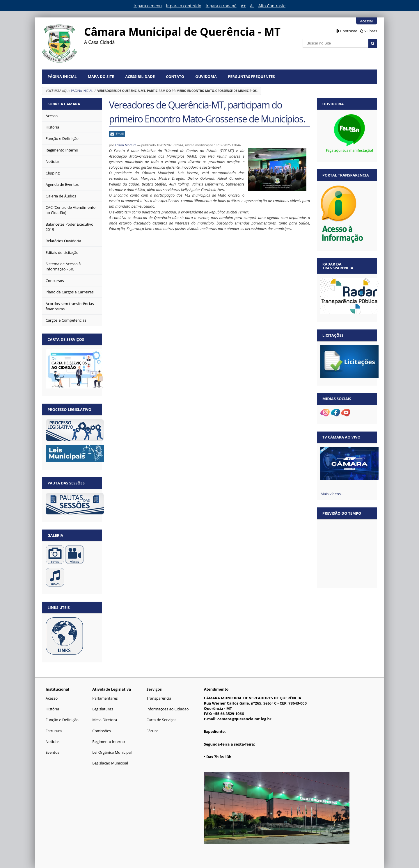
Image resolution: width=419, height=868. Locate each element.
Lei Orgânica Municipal (112, 752)
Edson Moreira (126, 145)
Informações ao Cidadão (167, 709)
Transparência (159, 698)
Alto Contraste (272, 6)
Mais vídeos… (332, 494)
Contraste (349, 31)
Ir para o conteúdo (184, 6)
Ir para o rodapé (221, 6)
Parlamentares (105, 698)
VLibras (371, 31)
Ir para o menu (148, 6)
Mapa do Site (101, 76)
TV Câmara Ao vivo (341, 437)
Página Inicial (62, 76)
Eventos (53, 752)
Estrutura (54, 731)
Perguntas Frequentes (251, 76)
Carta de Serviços (161, 720)
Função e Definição (62, 720)
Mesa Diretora (105, 720)
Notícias (53, 742)
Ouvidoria (206, 76)
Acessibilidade (140, 76)
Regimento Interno (109, 742)
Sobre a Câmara (64, 104)
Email (120, 134)
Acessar (367, 21)
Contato (175, 76)
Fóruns (152, 731)
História (53, 709)
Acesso (52, 698)
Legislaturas (103, 709)
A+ (243, 6)
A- (252, 6)
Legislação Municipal (110, 763)
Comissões (102, 731)
